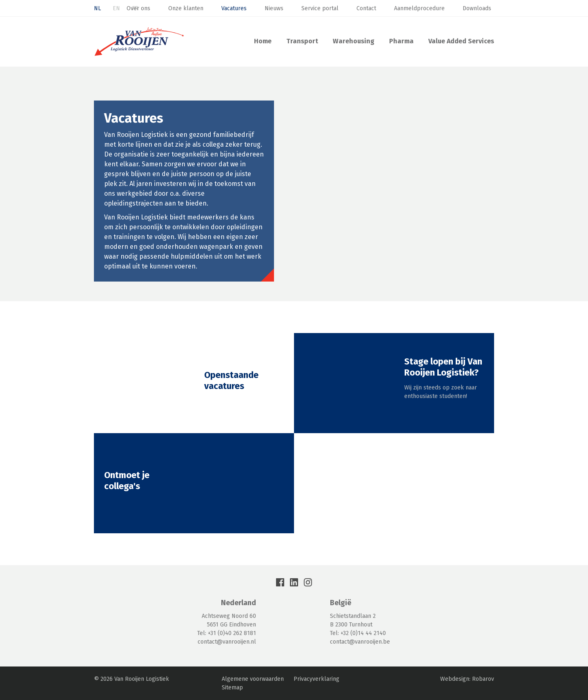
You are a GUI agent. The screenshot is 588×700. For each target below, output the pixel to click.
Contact (366, 8)
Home (263, 41)
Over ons (138, 8)
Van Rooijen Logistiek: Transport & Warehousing (139, 42)
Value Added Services (461, 41)
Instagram (308, 582)
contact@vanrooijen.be (360, 642)
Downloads (477, 8)
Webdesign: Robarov (467, 679)
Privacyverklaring (316, 679)
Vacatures (234, 8)
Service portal (320, 8)
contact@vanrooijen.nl (227, 642)
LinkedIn (294, 582)
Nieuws (274, 8)
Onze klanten (186, 8)
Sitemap (232, 688)
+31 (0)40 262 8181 (232, 633)
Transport (302, 41)
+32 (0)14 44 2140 (363, 633)
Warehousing (354, 41)
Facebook (280, 582)
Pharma (401, 41)
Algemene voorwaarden (253, 679)
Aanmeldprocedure (419, 8)
